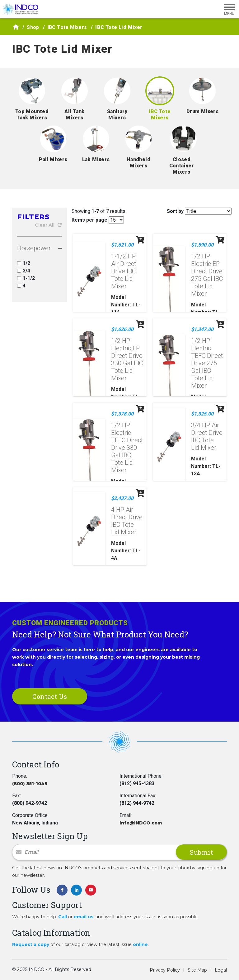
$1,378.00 (122, 414)
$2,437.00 (122, 498)
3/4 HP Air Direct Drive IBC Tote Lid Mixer (207, 436)
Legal (221, 970)
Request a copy (31, 944)
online (140, 944)
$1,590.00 (202, 245)
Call (63, 917)
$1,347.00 (202, 329)
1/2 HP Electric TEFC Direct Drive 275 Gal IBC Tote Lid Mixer (207, 363)
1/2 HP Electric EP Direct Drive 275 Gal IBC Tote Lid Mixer (207, 275)
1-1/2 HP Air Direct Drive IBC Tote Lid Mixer (124, 271)
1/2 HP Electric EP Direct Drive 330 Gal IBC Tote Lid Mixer (127, 359)
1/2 (24, 263)
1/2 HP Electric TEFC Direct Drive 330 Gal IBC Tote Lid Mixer (127, 448)
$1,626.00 (122, 329)
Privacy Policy (165, 970)
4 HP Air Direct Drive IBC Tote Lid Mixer (127, 521)
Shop (33, 27)
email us (84, 917)
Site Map (197, 970)
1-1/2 (26, 278)
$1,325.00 (202, 414)
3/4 (24, 271)
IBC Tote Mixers (67, 27)
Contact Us (50, 696)
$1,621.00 (122, 245)
